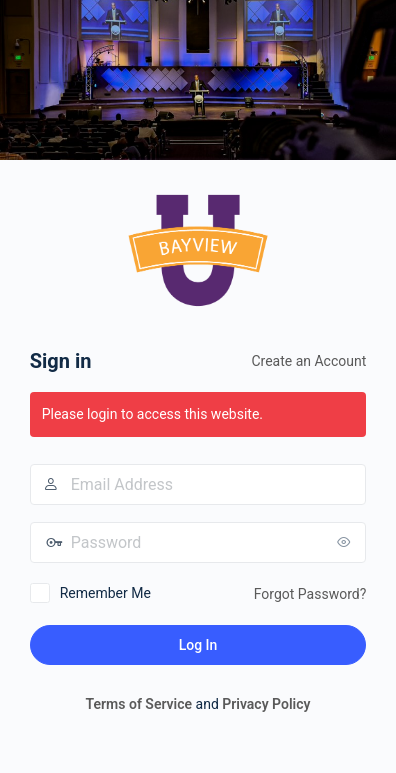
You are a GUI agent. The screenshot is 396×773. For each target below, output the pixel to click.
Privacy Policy (266, 704)
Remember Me (105, 593)
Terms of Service (139, 704)
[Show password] (346, 542)
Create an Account (308, 361)
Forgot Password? (310, 594)
